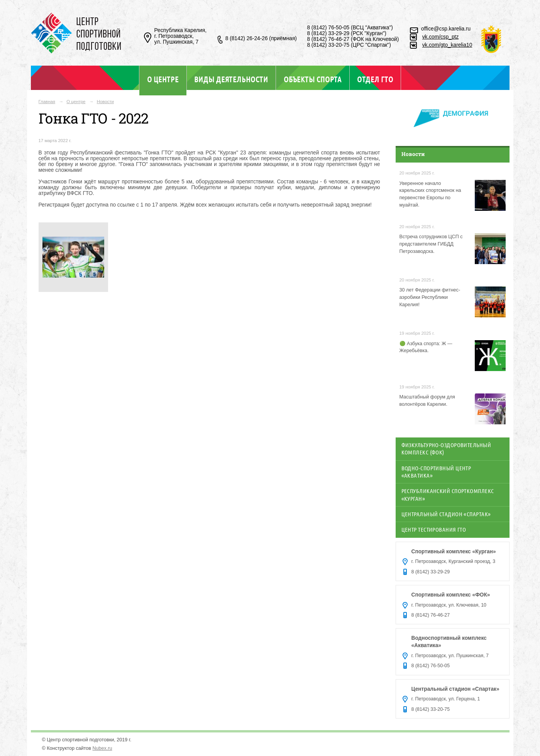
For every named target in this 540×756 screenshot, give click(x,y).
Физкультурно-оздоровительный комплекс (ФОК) (446, 448)
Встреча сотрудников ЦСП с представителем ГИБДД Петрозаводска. (431, 244)
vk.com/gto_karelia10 (447, 45)
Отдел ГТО (375, 79)
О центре (163, 79)
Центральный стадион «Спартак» (446, 514)
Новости (105, 102)
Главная (47, 102)
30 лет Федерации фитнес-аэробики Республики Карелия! (430, 297)
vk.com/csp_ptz (441, 37)
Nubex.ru (102, 748)
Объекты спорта (313, 79)
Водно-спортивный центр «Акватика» (436, 472)
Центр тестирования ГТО (434, 529)
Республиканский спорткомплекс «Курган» (448, 494)
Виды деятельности (231, 79)
